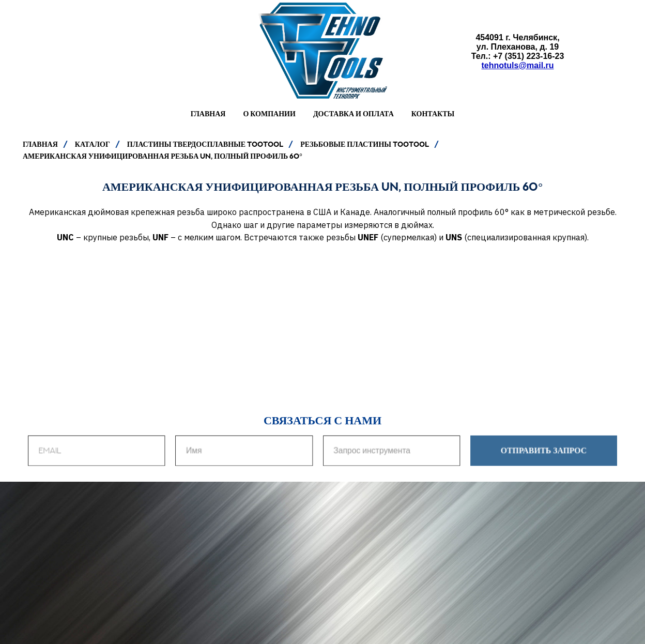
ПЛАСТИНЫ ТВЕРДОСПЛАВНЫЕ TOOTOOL (205, 144)
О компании (269, 114)
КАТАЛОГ (93, 144)
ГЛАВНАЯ (40, 144)
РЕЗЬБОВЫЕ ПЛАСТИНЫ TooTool (365, 144)
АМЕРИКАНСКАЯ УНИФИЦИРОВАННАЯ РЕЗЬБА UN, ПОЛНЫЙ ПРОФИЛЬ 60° (163, 156)
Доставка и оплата (354, 114)
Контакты (433, 114)
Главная (208, 114)
